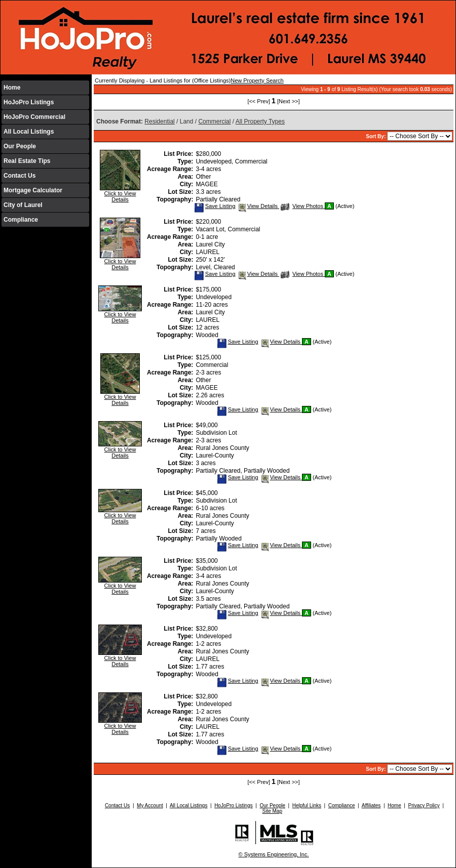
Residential (159, 121)
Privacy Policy (424, 805)
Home (12, 88)
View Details (258, 206)
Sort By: (376, 136)
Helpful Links (307, 805)
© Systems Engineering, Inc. (274, 854)
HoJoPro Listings (29, 102)
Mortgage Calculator (33, 190)
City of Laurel (23, 205)
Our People (20, 146)
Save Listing (215, 206)
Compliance (21, 220)
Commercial (214, 121)
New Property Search (257, 80)
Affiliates (371, 805)
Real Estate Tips (27, 161)
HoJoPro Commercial (34, 117)
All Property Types (260, 121)
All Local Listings (29, 132)
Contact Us (20, 176)
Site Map (272, 811)
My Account (150, 805)
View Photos (303, 206)
